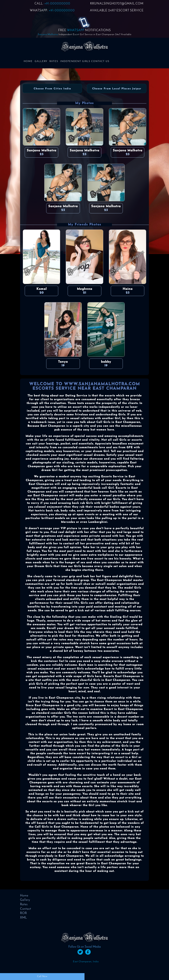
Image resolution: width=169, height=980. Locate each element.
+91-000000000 (57, 4)
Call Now (42, 976)
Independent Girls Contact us (85, 61)
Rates (54, 61)
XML (24, 918)
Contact (26, 909)
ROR (24, 913)
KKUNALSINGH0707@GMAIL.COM (117, 4)
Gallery (41, 61)
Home (28, 61)
